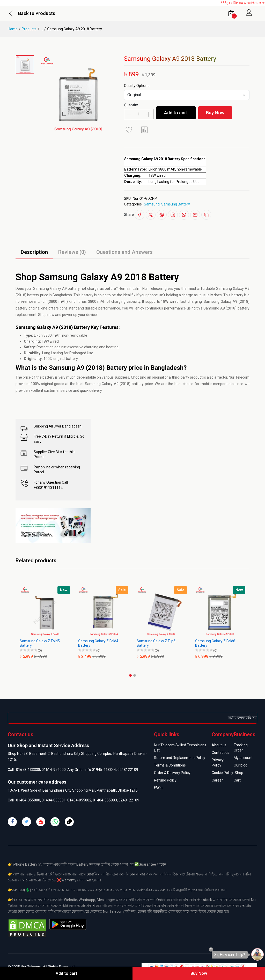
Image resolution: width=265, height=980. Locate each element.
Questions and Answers (124, 252)
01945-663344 (104, 770)
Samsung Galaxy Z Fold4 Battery (98, 643)
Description (34, 252)
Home (13, 29)
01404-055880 (28, 800)
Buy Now (215, 113)
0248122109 (128, 770)
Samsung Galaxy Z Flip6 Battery (156, 643)
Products (29, 29)
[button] (130, 675)
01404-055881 (54, 800)
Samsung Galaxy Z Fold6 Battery (215, 643)
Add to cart (176, 113)
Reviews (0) (72, 252)
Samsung (152, 204)
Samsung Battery (176, 204)
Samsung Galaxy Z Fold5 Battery (40, 643)
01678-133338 (28, 770)
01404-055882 (79, 800)
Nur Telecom (239, 377)
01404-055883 (105, 800)
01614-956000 (54, 770)
